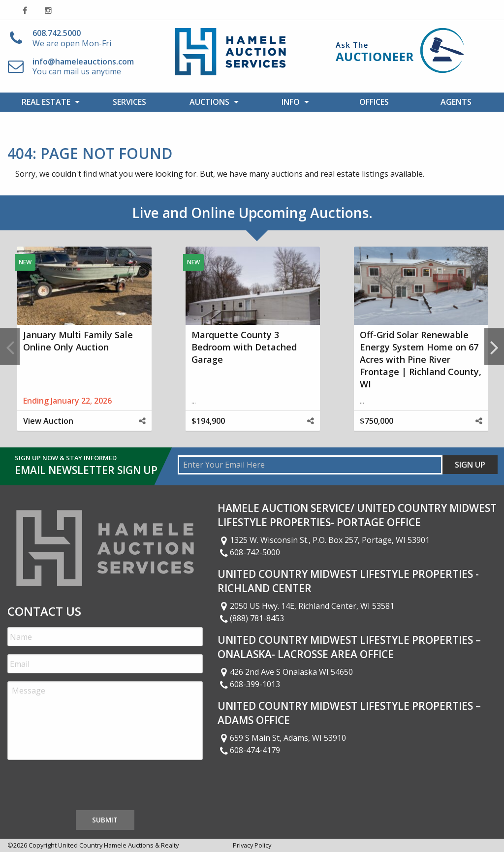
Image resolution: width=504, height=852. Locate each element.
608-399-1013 (249, 684)
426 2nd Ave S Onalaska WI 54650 (285, 672)
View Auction (48, 421)
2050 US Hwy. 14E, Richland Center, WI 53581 (306, 606)
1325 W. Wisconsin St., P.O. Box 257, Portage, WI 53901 (324, 540)
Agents (456, 102)
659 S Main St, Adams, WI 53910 (282, 738)
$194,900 (208, 421)
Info (291, 102)
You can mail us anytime (83, 67)
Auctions (209, 102)
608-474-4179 (249, 750)
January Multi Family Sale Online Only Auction (78, 341)
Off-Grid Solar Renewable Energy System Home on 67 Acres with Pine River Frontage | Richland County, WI (421, 360)
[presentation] (82, 787)
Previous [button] (10, 347)
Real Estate (46, 102)
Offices (374, 102)
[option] (84, 347)
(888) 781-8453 (251, 618)
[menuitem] (48, 102)
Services (129, 102)
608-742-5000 (249, 552)
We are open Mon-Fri (72, 38)
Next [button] (494, 347)
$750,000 (377, 421)
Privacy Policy (252, 845)
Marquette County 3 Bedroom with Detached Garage (244, 347)
